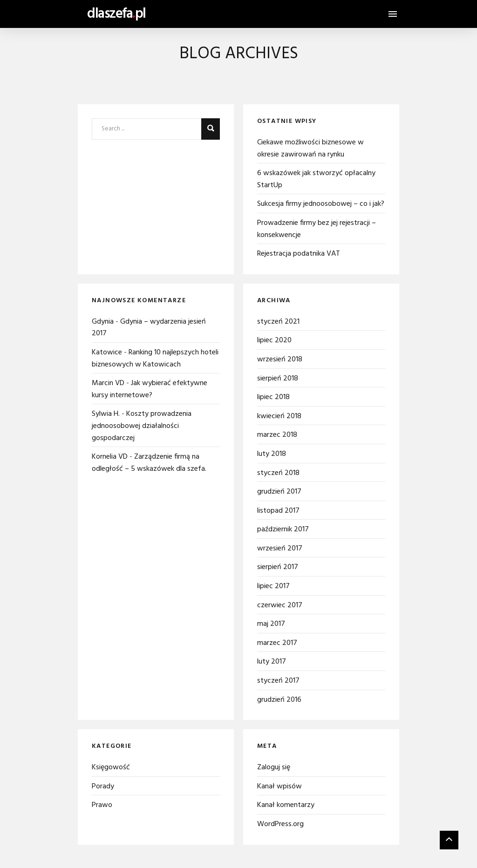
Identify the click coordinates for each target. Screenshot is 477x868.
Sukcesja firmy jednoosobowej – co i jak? (321, 204)
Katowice (107, 353)
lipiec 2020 (274, 340)
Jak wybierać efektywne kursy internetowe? (150, 389)
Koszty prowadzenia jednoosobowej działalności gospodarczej (142, 426)
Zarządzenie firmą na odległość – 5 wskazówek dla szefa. (149, 463)
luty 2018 (272, 454)
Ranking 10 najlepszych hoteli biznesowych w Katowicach (155, 359)
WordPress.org (280, 824)
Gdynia (103, 322)
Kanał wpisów (279, 787)
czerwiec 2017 (280, 605)
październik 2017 (283, 529)
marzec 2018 (277, 435)
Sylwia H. (106, 414)
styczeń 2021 (278, 322)
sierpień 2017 (278, 567)
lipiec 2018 (273, 397)
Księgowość (111, 767)
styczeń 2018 (278, 473)
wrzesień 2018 (280, 359)
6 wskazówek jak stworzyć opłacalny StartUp (316, 179)
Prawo (102, 805)
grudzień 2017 (279, 492)
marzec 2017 (277, 643)
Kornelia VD (110, 457)
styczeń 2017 (278, 681)
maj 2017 (271, 624)
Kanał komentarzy (286, 805)
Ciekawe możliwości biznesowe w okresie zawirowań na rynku (310, 149)
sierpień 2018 (278, 379)
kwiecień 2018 (279, 416)
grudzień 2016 (279, 700)
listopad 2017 (278, 511)
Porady (103, 787)
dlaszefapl (116, 14)
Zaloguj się (274, 767)
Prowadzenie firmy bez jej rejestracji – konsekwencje (317, 229)
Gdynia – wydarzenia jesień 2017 (149, 328)
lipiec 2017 (273, 586)
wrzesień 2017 (280, 549)
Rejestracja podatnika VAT (299, 254)
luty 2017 (272, 662)
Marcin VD (108, 383)
